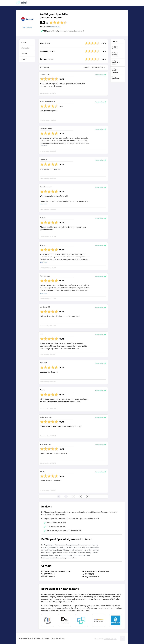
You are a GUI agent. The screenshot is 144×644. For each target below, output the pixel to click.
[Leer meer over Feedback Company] (82, 620)
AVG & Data (38, 638)
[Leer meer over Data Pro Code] (48, 620)
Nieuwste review (99, 67)
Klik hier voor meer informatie (99, 608)
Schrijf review (55, 27)
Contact (46, 638)
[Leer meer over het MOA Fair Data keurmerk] (65, 620)
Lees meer (44, 146)
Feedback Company (110, 639)
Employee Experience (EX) (65, 602)
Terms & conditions (58, 638)
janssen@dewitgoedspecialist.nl (97, 571)
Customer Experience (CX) (103, 599)
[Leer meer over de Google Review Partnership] (99, 620)
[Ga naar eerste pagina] (59, 496)
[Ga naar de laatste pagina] (88, 496)
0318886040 (89, 574)
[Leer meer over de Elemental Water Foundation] (115, 620)
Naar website (27, 27)
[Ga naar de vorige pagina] (66, 496)
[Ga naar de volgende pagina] (80, 496)
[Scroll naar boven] (122, 638)
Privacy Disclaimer (25, 638)
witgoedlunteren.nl (92, 577)
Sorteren (87, 67)
